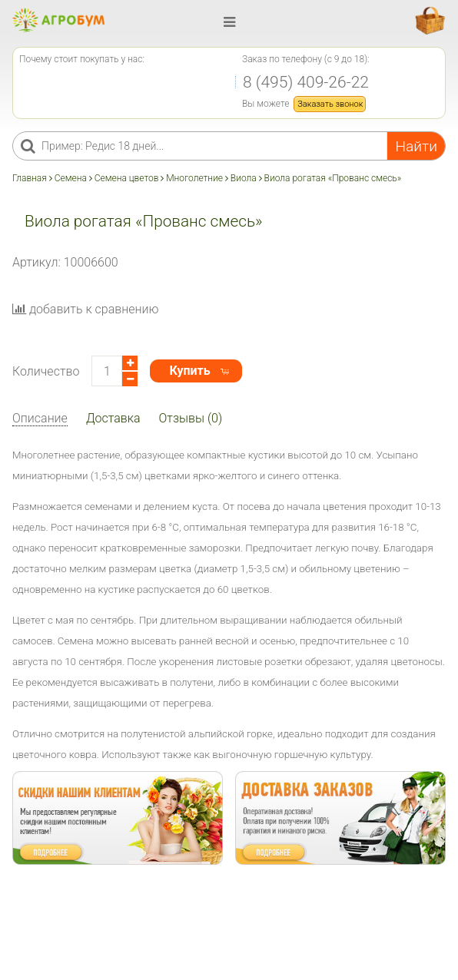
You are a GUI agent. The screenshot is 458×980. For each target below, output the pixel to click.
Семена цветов (127, 178)
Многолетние (194, 178)
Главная (31, 178)
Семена (71, 178)
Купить (189, 371)
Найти (416, 146)
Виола (244, 178)
